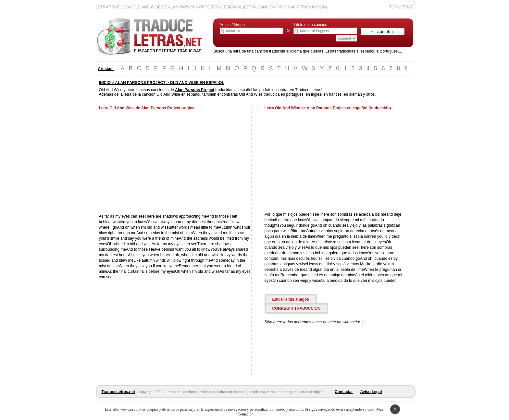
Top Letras (401, 7)
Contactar (344, 392)
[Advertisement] (154, 163)
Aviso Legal (371, 392)
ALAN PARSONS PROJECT (140, 83)
